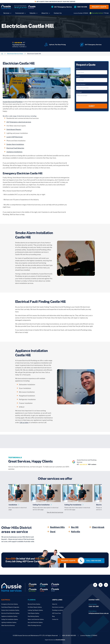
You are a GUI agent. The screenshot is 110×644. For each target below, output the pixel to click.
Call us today (24, 422)
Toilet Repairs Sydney (33, 613)
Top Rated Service (19, 45)
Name (78, 69)
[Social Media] (95, 585)
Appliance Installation (19, 505)
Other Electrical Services (8, 625)
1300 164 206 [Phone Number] (94, 606)
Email (78, 77)
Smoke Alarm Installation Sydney (10, 610)
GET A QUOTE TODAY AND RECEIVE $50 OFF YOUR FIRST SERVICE (56, 2)
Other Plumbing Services (34, 625)
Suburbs (33, 13)
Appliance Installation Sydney (9, 616)
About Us (45, 13)
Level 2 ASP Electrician (15, 137)
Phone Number (81, 84)
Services (6, 13)
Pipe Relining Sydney (33, 616)
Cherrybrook (97, 527)
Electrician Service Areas (15, 54)
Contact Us (58, 13)
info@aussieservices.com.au (99, 613)
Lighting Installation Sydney (9, 622)
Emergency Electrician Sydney (10, 604)
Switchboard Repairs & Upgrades (10, 607)
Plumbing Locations (57, 610)
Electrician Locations (58, 607)
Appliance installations (14, 152)
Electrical (6, 600)
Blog (53, 616)
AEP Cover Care (56, 613)
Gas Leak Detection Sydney (35, 622)
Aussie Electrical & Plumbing (13, 102)
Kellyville (74, 532)
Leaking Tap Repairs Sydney (35, 610)
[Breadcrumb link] (2, 54)
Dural (51, 532)
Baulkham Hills (56, 527)
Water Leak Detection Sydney (36, 619)
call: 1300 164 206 (94, 561)
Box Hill (73, 527)
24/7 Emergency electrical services (19, 122)
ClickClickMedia (60, 640)
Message (79, 92)
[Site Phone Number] (81, 7)
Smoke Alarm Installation (15, 144)
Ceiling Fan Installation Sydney (10, 619)
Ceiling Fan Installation (51, 505)
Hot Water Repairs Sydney (35, 607)
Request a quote (99, 7)
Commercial (19, 13)
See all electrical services (55, 512)
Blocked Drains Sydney (34, 604)
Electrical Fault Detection (15, 148)
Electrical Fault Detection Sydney (10, 613)
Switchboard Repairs (14, 129)
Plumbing (32, 600)
